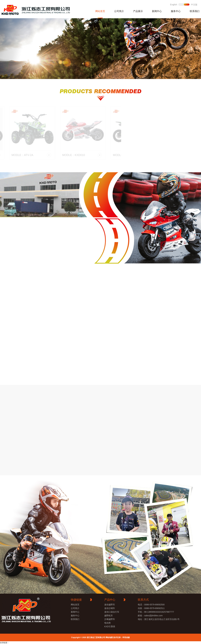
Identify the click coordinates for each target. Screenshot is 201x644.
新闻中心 (157, 11)
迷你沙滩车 (110, 608)
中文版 (194, 5)
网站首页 (100, 11)
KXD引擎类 (110, 626)
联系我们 (195, 11)
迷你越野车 (110, 605)
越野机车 (109, 616)
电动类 (108, 623)
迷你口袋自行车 (112, 612)
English (174, 5)
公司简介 (119, 11)
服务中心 (176, 11)
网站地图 (109, 637)
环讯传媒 (126, 637)
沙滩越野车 (110, 619)
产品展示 (138, 11)
